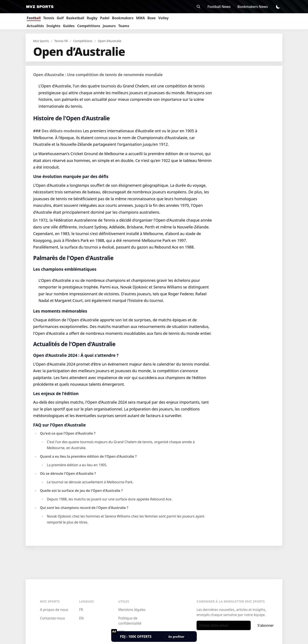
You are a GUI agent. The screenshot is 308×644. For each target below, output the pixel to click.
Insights (53, 26)
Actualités (35, 26)
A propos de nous (54, 610)
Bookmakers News (253, 7)
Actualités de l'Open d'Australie (74, 344)
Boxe (152, 18)
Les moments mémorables (60, 311)
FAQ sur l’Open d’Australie (59, 425)
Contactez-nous (53, 618)
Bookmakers (123, 18)
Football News (219, 7)
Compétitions (89, 26)
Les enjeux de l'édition (56, 393)
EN (81, 618)
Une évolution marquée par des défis (71, 176)
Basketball (75, 18)
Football (34, 18)
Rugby (92, 18)
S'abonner (266, 625)
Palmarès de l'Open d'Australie (73, 258)
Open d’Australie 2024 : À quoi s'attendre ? (76, 355)
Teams (124, 26)
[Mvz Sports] (41, 7)
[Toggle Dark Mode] (278, 7)
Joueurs (109, 26)
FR (81, 610)
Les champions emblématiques (65, 269)
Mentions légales (132, 610)
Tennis (49, 18)
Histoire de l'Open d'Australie (71, 118)
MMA (140, 18)
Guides (69, 26)
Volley (163, 18)
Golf (60, 18)
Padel (105, 18)
